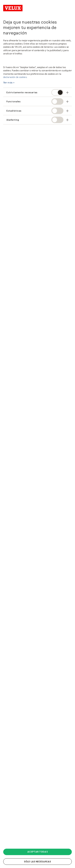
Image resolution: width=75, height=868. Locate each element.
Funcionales (13, 101)
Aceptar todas (37, 852)
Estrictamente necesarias (22, 92)
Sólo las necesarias (37, 862)
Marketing (13, 120)
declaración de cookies (15, 77)
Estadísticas (14, 111)
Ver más (8, 83)
